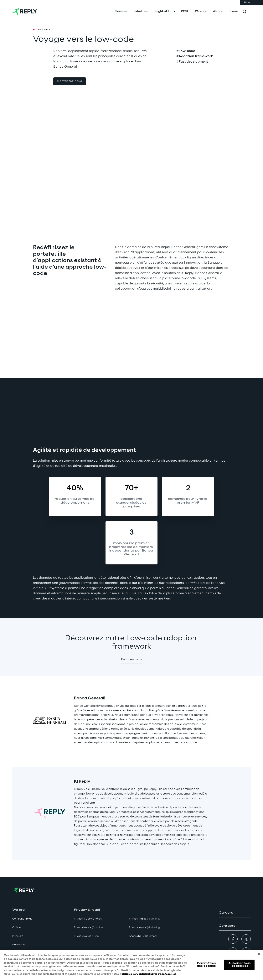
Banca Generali (90, 698)
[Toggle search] (245, 12)
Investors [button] (18, 936)
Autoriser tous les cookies (240, 965)
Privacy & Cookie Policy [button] (88, 919)
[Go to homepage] (25, 12)
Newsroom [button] (19, 945)
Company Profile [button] (22, 919)
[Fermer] (259, 954)
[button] (70, 81)
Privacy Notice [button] (89, 928)
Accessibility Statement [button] (143, 936)
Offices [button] (17, 928)
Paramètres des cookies (206, 965)
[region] (131, 965)
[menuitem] (121, 12)
